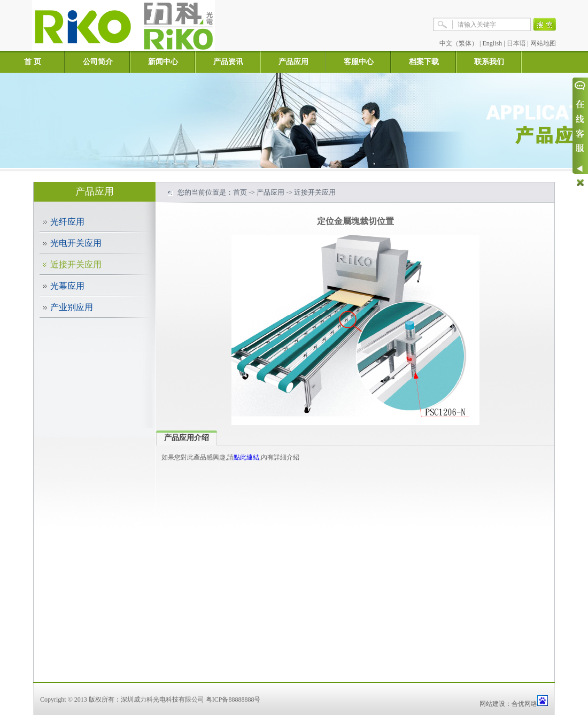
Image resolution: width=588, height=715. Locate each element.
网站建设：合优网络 (508, 704)
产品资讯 (228, 62)
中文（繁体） (459, 43)
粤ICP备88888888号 (233, 699)
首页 (240, 192)
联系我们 (489, 62)
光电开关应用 (76, 243)
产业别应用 (72, 307)
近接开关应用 (76, 264)
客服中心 (359, 62)
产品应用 (293, 62)
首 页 (33, 62)
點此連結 (246, 457)
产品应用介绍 (187, 438)
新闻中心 (163, 62)
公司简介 (98, 62)
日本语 (516, 43)
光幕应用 (67, 286)
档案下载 (424, 62)
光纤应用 (67, 222)
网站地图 (543, 43)
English (493, 43)
